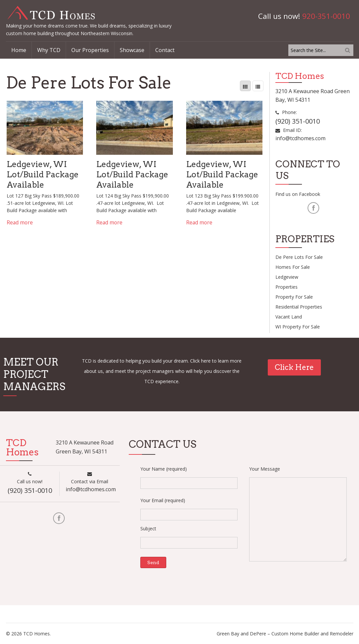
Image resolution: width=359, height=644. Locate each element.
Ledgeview (287, 277)
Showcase (132, 50)
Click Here (294, 367)
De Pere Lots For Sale (299, 257)
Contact (165, 50)
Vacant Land (289, 317)
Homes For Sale (293, 267)
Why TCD (49, 50)
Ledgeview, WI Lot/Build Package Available (43, 174)
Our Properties (90, 50)
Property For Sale (294, 297)
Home (19, 50)
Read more (20, 222)
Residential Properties (299, 307)
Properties (287, 287)
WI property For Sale (298, 327)
